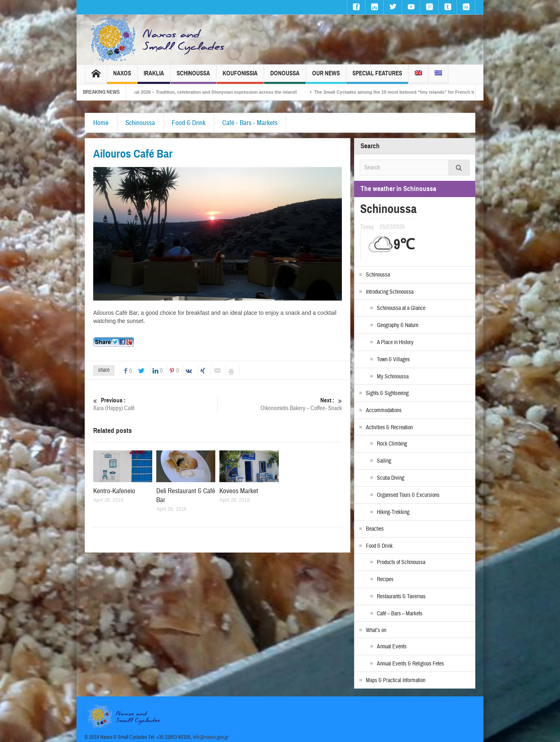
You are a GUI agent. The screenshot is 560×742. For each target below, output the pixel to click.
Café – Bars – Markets (400, 614)
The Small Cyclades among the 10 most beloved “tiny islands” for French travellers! (416, 92)
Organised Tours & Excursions (408, 495)
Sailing (384, 461)
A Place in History (395, 342)
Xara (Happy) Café (155, 404)
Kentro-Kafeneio (114, 491)
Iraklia (154, 77)
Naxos (122, 77)
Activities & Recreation (389, 428)
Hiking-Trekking (393, 512)
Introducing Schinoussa (390, 292)
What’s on (376, 630)
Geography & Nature (398, 325)
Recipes (385, 580)
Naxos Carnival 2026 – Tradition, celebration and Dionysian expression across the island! (214, 92)
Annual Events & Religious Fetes (410, 664)
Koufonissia (240, 77)
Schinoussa (193, 77)
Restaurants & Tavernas (401, 597)
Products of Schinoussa (401, 562)
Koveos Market (239, 491)
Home (101, 123)
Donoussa (285, 77)
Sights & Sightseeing (387, 393)
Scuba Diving (390, 478)
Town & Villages (393, 360)
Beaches (375, 529)
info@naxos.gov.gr (211, 737)
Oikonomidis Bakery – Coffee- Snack (280, 404)
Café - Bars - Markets (250, 123)
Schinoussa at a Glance (401, 308)
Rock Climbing (392, 444)
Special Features (377, 77)
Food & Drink (189, 123)
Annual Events (392, 647)
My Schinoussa (393, 377)
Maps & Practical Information (396, 681)
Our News (326, 77)
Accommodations (384, 411)
